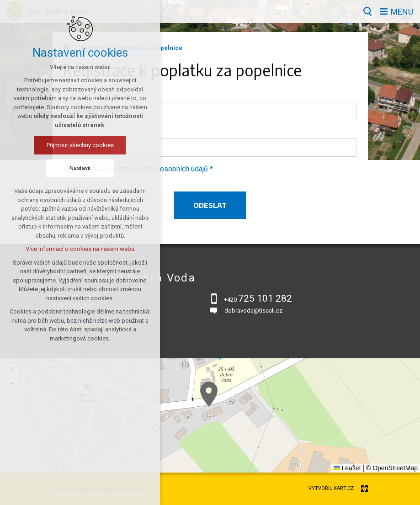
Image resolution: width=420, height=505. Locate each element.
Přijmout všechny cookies (80, 145)
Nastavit (80, 168)
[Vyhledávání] (368, 11)
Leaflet (347, 468)
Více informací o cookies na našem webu (80, 249)
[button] (209, 394)
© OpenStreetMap (392, 468)
